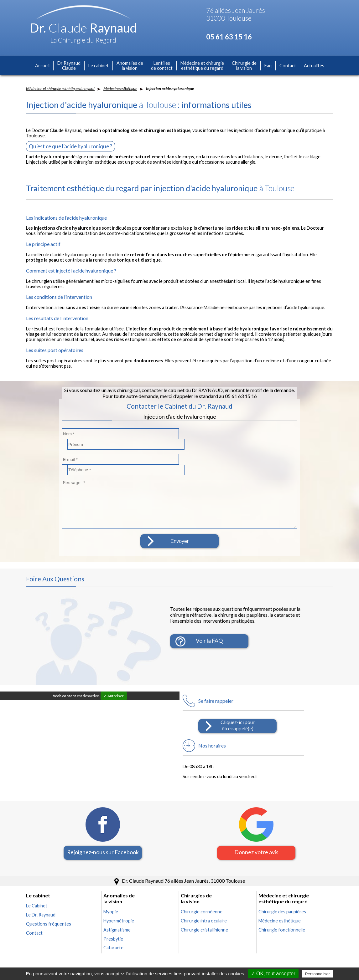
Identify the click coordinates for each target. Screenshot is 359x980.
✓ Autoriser (114, 675)
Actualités (314, 66)
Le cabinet (99, 66)
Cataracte (113, 927)
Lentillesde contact (162, 66)
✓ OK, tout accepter (273, 974)
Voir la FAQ (209, 620)
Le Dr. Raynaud (41, 894)
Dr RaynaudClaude (69, 66)
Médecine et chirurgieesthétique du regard (202, 66)
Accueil (42, 66)
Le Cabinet (37, 885)
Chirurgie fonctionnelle (282, 909)
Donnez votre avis (256, 831)
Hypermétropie (119, 900)
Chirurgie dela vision (244, 66)
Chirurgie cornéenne (202, 891)
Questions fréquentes (49, 903)
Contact (288, 66)
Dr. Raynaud (83, 28)
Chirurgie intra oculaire (204, 900)
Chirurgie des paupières (282, 891)
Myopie (111, 891)
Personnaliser (318, 974)
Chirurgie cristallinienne (204, 909)
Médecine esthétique (120, 89)
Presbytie (113, 918)
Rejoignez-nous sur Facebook (103, 831)
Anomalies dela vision (130, 66)
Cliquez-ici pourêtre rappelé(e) (238, 704)
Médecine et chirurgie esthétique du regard (60, 89)
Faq (268, 66)
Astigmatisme (117, 909)
